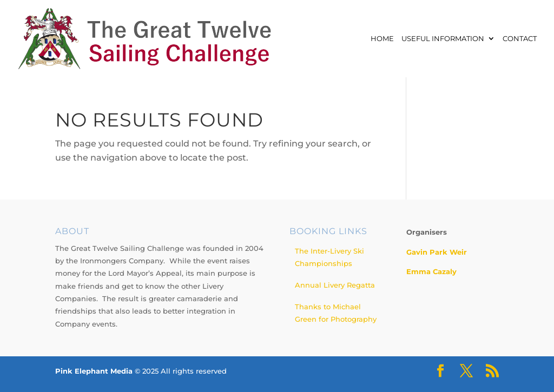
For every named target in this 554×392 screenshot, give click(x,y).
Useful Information (443, 39)
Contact (520, 39)
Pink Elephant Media (94, 371)
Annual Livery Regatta (335, 285)
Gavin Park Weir (437, 252)
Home (382, 39)
